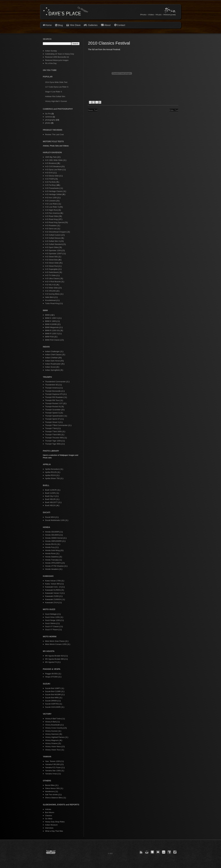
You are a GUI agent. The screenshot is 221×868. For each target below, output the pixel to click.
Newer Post (93, 110)
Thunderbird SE (52, 385)
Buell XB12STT (52, 502)
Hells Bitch (50, 297)
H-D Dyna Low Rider (54, 170)
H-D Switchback (52, 272)
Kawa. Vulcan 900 (53, 584)
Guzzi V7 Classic (52, 626)
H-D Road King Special (55, 222)
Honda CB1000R (52, 532)
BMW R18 (50, 337)
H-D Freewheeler (52, 188)
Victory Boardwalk (53, 725)
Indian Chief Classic (53, 355)
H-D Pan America (52, 213)
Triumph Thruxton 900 (54, 438)
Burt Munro (50, 812)
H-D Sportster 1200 (53, 250)
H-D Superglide (52, 269)
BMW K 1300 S (52, 318)
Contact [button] (121, 25)
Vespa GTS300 (52, 677)
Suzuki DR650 (51, 701)
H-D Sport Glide (52, 247)
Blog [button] (60, 25)
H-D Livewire (51, 201)
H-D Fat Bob (50, 182)
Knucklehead (51, 300)
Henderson (50, 791)
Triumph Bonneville (53, 391)
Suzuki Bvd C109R (53, 691)
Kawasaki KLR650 (53, 590)
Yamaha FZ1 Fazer (53, 767)
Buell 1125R (50, 493)
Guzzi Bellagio (51, 614)
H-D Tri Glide (51, 275)
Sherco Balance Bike (54, 798)
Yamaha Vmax (51, 774)
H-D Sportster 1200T (54, 254)
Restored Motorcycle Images (57, 60)
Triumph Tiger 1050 (53, 441)
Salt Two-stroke (52, 795)
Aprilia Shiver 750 (53, 478)
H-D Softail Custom (53, 235)
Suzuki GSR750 (52, 704)
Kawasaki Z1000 (52, 596)
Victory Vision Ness (53, 746)
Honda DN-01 (51, 544)
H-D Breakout (51, 163)
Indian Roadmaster (53, 364)
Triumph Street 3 (52, 422)
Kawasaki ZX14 (52, 602)
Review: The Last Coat (54, 134)
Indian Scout (50, 367)
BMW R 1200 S (52, 334)
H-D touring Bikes (53, 294)
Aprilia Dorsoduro (52, 469)
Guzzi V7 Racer (52, 630)
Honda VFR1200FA (53, 563)
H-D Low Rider (51, 204)
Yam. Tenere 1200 (53, 761)
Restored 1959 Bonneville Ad (57, 57)
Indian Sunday (51, 51)
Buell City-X (50, 496)
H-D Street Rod (52, 266)
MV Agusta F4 (51, 662)
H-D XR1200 (51, 291)
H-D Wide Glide (52, 288)
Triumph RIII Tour (52, 400)
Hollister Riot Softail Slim (55, 96)
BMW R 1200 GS (52, 330)
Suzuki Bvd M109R (53, 694)
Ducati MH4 (50, 517)
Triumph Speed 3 (52, 413)
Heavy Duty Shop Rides (55, 822)
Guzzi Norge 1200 (53, 620)
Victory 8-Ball (51, 722)
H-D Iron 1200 (51, 198)
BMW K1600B (51, 324)
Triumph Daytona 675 (54, 394)
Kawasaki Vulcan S (53, 593)
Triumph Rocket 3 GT (54, 403)
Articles (48, 809)
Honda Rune (51, 553)
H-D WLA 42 (50, 285)
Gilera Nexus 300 (52, 788)
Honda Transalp (52, 560)
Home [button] (48, 25)
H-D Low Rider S (52, 207)
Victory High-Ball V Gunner (56, 101)
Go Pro (48, 114)
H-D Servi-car (51, 229)
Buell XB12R (51, 499)
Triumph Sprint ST (53, 419)
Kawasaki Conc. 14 (53, 587)
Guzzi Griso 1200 (52, 617)
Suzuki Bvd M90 (52, 698)
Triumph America (52, 388)
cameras (49, 117)
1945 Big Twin (51, 157)
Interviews (49, 828)
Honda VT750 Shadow (55, 566)
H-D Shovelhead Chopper (56, 232)
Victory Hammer (52, 734)
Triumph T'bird (51, 428)
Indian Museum (51, 825)
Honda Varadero (52, 569)
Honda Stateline (52, 557)
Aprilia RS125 (51, 472)
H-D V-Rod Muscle (53, 282)
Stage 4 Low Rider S (53, 92)
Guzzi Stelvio (51, 623)
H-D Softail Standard (54, 244)
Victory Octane (51, 743)
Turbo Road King (52, 303)
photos (48, 123)
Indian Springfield (52, 370)
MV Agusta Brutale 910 (55, 656)
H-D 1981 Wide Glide (54, 160)
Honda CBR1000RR (54, 541)
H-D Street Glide (52, 263)
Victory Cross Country (54, 728)
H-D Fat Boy (50, 185)
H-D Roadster (51, 225)
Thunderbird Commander (56, 382)
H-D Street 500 (51, 257)
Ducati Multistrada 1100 (55, 520)
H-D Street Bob (52, 260)
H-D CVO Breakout (53, 166)
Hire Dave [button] (74, 25)
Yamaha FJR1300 (53, 764)
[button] (141, 852)
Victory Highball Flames (55, 737)
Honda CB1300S (52, 535)
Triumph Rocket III (53, 407)
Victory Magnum (52, 740)
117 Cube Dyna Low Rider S (57, 87)
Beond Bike (50, 785)
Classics (48, 816)
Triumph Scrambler (53, 410)
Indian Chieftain (52, 358)
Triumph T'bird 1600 (53, 431)
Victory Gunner (51, 731)
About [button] (107, 25)
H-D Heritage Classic (54, 191)
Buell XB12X (51, 505)
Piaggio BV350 (51, 674)
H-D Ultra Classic (52, 278)
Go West (49, 819)
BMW (48, 315)
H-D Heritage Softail (53, 194)
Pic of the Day (51, 63)
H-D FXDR (50, 179)
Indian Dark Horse (53, 361)
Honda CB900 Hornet (54, 538)
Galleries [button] (93, 25)
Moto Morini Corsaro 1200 (56, 644)
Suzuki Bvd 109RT (53, 688)
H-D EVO (49, 173)
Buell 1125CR (51, 490)
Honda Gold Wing (53, 550)
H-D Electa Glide (52, 176)
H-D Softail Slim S (53, 241)
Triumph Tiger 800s (53, 444)
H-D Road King (52, 219)
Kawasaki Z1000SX (53, 599)
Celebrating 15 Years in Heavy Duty (60, 54)
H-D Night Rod (51, 210)
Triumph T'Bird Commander (57, 425)
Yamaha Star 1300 (53, 771)
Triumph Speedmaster (54, 416)
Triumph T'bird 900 (53, 435)
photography (50, 120)
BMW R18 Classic (53, 340)
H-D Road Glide (52, 216)
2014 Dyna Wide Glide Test (56, 82)
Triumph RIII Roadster (54, 397)
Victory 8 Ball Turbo (53, 719)
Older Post (174, 110)
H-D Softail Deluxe (53, 238)
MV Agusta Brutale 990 (55, 659)
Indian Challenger (53, 351)
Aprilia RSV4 (51, 475)
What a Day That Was (54, 831)
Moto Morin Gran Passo (55, 641)
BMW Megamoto (52, 327)
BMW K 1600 (51, 321)
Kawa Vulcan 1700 (53, 581)
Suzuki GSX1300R (53, 707)
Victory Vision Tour (53, 750)
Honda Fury (50, 547)
